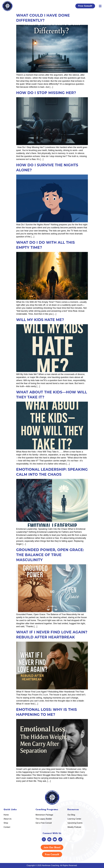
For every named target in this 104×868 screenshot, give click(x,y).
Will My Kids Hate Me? (40, 320)
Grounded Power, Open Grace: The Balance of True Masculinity (50, 555)
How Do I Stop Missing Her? (46, 93)
